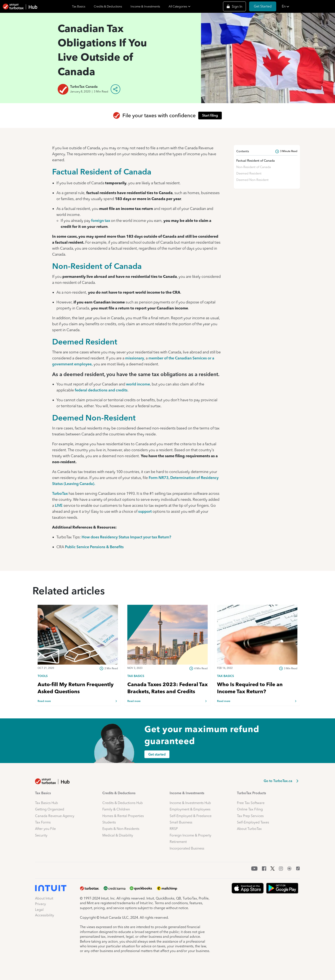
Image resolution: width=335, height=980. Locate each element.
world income (138, 384)
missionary (135, 358)
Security (41, 835)
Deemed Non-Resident (94, 418)
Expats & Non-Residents (121, 829)
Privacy (40, 904)
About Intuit (44, 898)
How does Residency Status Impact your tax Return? (126, 537)
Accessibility (45, 915)
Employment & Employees (190, 809)
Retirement (178, 842)
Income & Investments (145, 6)
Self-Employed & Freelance (191, 816)
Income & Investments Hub (190, 803)
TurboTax (60, 493)
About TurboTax (249, 829)
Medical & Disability (118, 835)
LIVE (59, 505)
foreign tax (101, 220)
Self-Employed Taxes (253, 822)
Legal (39, 910)
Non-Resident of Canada (97, 266)
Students (109, 822)
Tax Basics (79, 6)
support (145, 511)
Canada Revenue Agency (55, 816)
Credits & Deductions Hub (123, 803)
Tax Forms (43, 822)
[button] (307, 6)
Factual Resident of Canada (102, 172)
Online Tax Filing (250, 809)
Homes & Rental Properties (123, 816)
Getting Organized (50, 809)
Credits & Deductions (108, 6)
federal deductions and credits (101, 390)
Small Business (181, 822)
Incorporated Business (187, 848)
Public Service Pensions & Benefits (94, 547)
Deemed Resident (85, 342)
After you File (45, 829)
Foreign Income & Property (190, 835)
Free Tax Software (251, 803)
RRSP (174, 829)
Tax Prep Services (250, 816)
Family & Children (116, 809)
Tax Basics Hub (46, 803)
